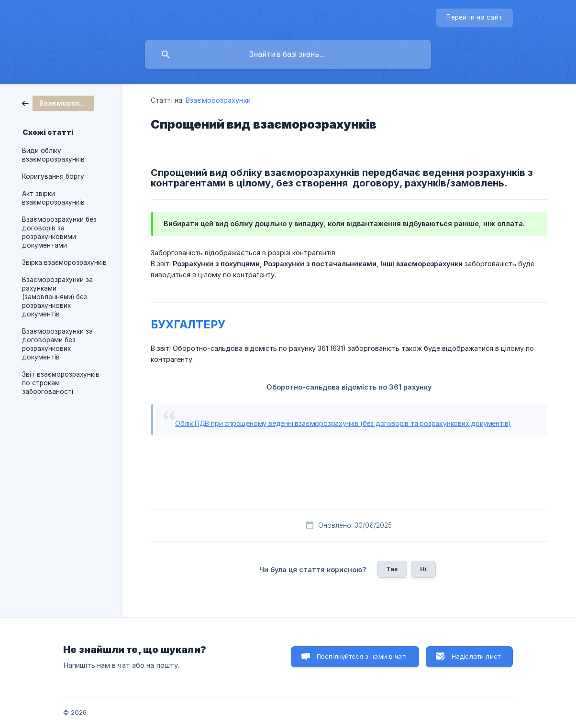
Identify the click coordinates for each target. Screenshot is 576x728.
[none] (474, 18)
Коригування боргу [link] (53, 176)
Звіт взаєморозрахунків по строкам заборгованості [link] (61, 383)
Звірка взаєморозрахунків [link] (64, 262)
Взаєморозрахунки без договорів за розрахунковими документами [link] (59, 232)
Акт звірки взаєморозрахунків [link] (53, 198)
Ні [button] (423, 569)
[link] (58, 103)
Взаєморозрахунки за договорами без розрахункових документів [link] (57, 344)
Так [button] (392, 569)
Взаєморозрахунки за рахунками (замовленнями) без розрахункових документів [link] (57, 297)
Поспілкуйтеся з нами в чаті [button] (362, 656)
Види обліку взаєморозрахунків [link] (53, 155)
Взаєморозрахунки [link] (218, 100)
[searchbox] (288, 54)
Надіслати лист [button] (476, 656)
